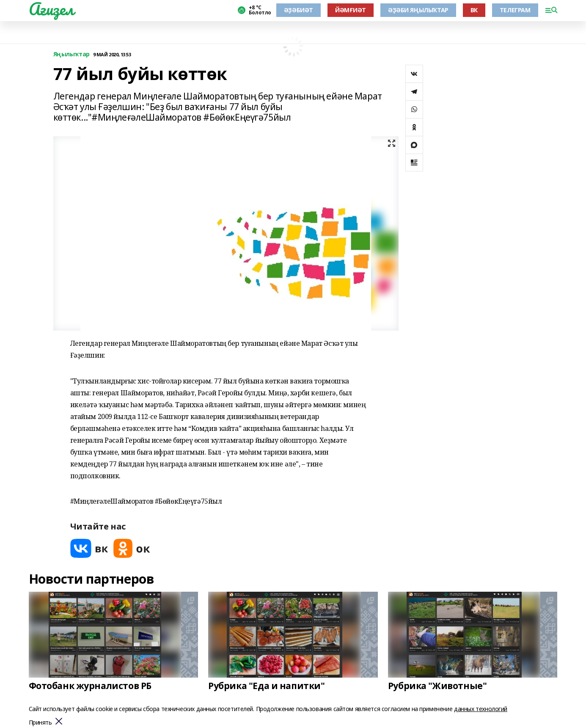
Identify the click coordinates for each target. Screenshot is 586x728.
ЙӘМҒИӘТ (351, 10)
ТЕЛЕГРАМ (515, 10)
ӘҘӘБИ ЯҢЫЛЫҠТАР (418, 10)
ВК (474, 10)
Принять (40, 723)
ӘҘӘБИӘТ (299, 10)
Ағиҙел (51, 9)
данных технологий (481, 709)
